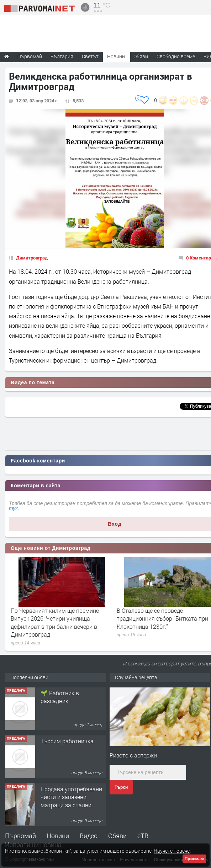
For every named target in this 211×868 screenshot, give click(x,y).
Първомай (20, 836)
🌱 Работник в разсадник (60, 745)
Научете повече (172, 851)
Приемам (194, 859)
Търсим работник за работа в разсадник (68, 697)
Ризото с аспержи (133, 755)
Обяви (117, 836)
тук (13, 508)
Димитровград (32, 258)
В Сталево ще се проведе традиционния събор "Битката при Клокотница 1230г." (162, 618)
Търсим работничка (67, 789)
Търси (121, 787)
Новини (116, 56)
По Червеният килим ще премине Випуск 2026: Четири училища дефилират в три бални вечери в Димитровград (55, 622)
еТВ (143, 836)
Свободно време (176, 56)
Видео (89, 836)
